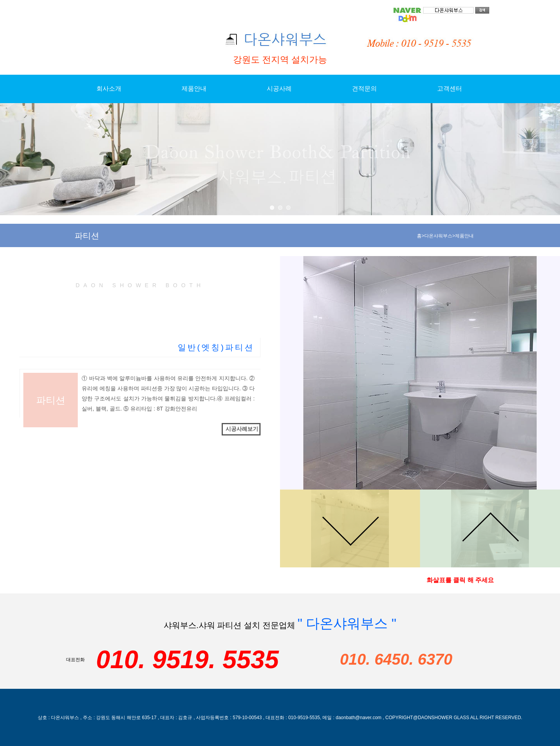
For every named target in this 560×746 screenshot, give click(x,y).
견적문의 (364, 89)
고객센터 (450, 89)
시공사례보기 (242, 429)
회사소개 (109, 89)
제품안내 (194, 89)
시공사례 (279, 89)
